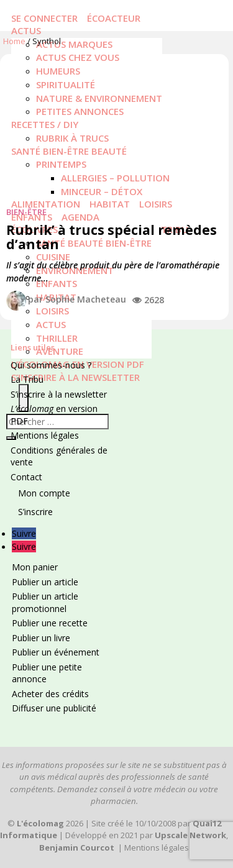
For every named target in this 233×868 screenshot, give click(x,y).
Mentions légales (45, 435)
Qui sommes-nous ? (51, 365)
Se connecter (44, 18)
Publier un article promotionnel (45, 602)
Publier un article (45, 582)
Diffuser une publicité (54, 708)
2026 (50, 823)
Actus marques (74, 44)
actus (51, 324)
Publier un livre (41, 638)
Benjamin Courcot (77, 847)
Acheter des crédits (50, 694)
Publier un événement (56, 652)
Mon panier (35, 567)
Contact (26, 477)
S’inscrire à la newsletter (75, 377)
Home (14, 41)
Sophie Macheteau (86, 299)
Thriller (57, 338)
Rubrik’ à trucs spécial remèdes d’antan (112, 237)
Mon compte (44, 493)
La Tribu (27, 379)
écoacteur (114, 18)
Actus (26, 30)
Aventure (60, 351)
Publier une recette (50, 623)
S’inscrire (35, 512)
